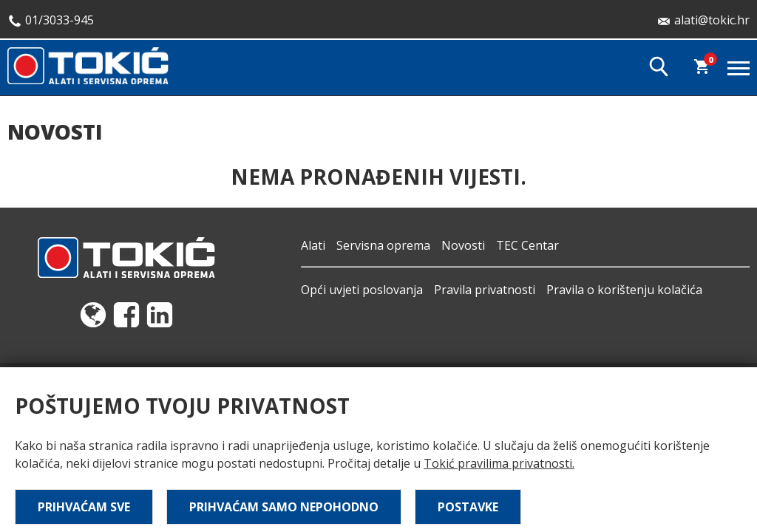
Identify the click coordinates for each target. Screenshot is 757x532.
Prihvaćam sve (84, 507)
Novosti (463, 245)
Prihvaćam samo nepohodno (284, 507)
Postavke (468, 507)
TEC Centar (527, 245)
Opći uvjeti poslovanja (362, 290)
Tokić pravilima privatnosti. (499, 463)
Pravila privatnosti (485, 290)
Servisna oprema (383, 245)
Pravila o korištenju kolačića (624, 290)
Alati (313, 245)
